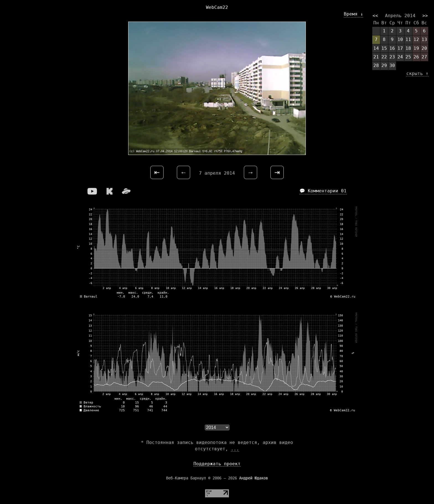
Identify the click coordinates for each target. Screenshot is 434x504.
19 (416, 48)
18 (408, 48)
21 (376, 57)
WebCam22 (217, 7)
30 (392, 65)
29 (384, 65)
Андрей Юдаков (254, 478)
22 (384, 57)
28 (376, 65)
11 (408, 39)
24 (400, 57)
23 (392, 57)
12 (416, 39)
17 (400, 48)
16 (392, 48)
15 (384, 48)
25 (408, 57)
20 (424, 48)
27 (424, 57)
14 (376, 48)
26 (416, 57)
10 (400, 39)
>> (425, 16)
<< (375, 16)
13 (424, 39)
